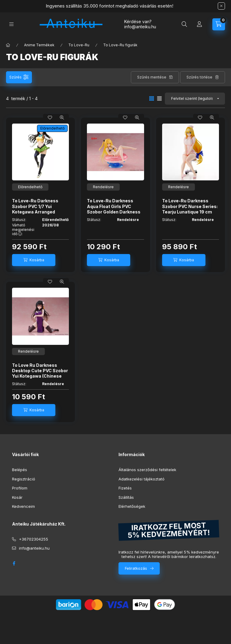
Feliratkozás (136, 568)
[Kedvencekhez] (50, 118)
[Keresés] (184, 24)
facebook (14, 563)
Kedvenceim (23, 506)
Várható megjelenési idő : (23, 230)
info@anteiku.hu (34, 548)
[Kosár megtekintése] (219, 24)
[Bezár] (221, 6)
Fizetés (125, 488)
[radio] (159, 98)
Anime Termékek (39, 45)
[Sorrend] (195, 99)
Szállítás (126, 497)
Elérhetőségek (132, 506)
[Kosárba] (34, 260)
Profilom (20, 488)
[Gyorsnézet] (62, 118)
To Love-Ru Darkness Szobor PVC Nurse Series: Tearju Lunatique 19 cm (190, 206)
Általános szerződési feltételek (147, 470)
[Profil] (199, 24)
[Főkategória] (8, 45)
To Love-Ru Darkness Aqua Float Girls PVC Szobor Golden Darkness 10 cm (114, 209)
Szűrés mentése (152, 77)
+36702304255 (34, 539)
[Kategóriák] (11, 24)
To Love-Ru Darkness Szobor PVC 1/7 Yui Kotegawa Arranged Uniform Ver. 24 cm (35, 209)
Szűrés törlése (199, 77)
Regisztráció (24, 479)
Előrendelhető (52, 128)
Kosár (17, 497)
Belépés (20, 470)
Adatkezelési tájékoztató (142, 479)
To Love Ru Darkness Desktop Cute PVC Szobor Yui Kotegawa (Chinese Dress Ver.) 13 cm (40, 373)
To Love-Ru (79, 45)
